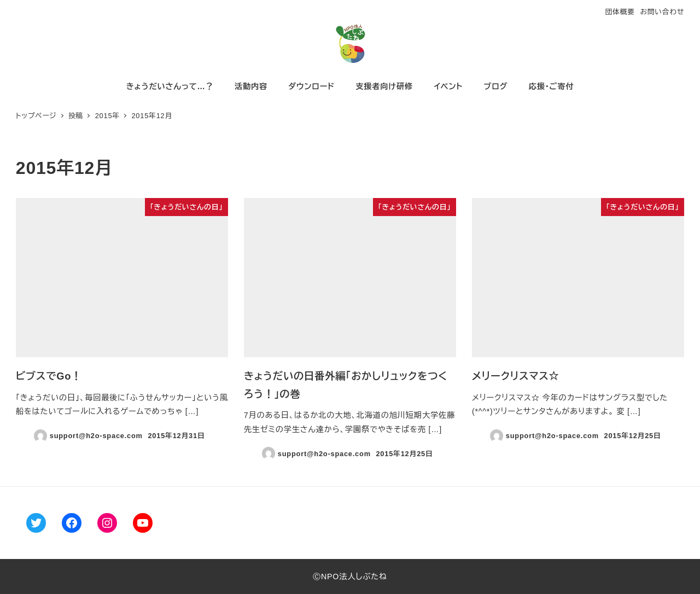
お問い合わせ (662, 12)
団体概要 (620, 12)
